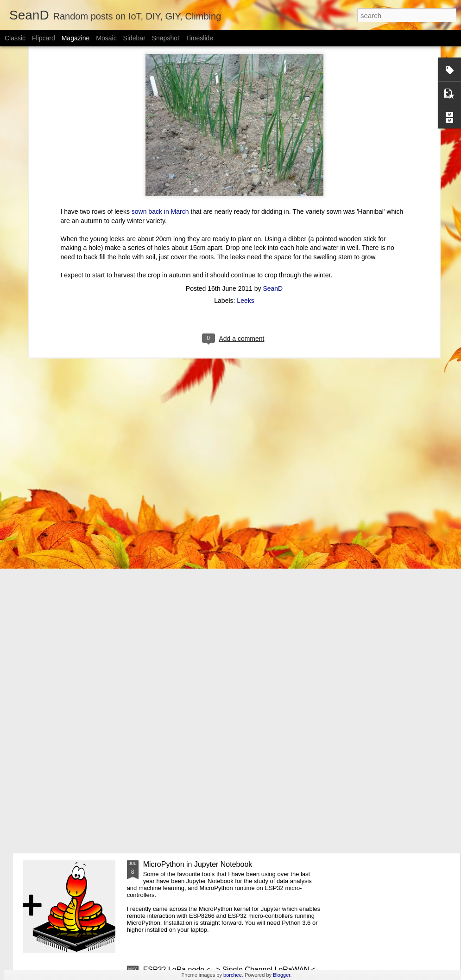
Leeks (245, 207)
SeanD (273, 195)
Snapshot (166, 38)
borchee (233, 975)
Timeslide (199, 38)
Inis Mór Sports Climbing (183, 759)
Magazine (76, 38)
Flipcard (44, 38)
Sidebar (134, 38)
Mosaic (106, 38)
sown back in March (160, 118)
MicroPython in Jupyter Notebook (198, 864)
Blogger (281, 975)
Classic (15, 38)
